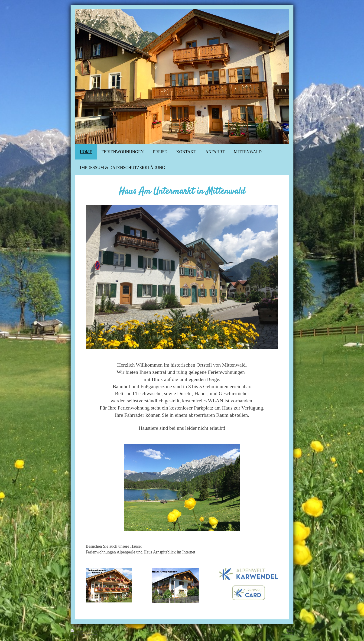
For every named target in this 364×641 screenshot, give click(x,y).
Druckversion (81, 631)
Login (290, 630)
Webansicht (288, 634)
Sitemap (97, 631)
